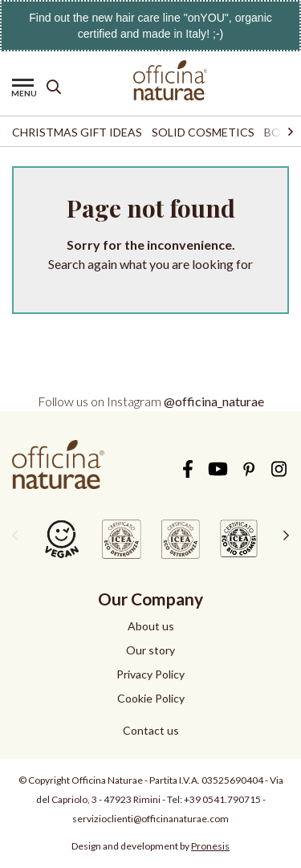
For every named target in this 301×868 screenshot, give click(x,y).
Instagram (279, 469)
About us (151, 626)
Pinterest (248, 469)
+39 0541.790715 (222, 799)
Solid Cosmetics (203, 132)
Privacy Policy (150, 674)
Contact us (151, 730)
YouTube (218, 469)
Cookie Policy (151, 698)
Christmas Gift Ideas (77, 132)
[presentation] (15, 535)
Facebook (187, 469)
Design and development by (150, 846)
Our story (150, 650)
